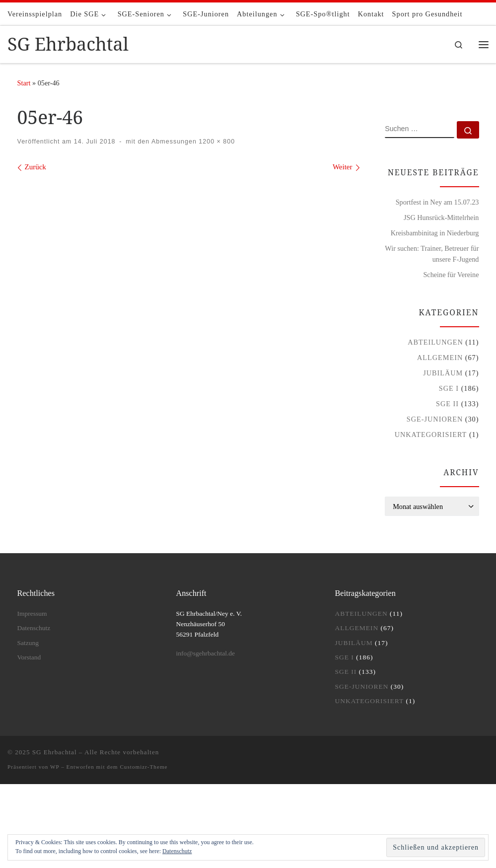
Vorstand (29, 657)
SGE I (449, 388)
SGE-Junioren (435, 419)
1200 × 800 (216, 142)
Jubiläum (443, 373)
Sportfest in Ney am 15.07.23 (437, 202)
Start (24, 83)
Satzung (28, 643)
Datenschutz (177, 851)
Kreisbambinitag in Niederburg (435, 233)
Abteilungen (435, 342)
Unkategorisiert (431, 434)
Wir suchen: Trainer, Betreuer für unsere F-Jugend (432, 254)
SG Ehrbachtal (55, 752)
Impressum (32, 614)
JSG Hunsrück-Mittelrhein (441, 217)
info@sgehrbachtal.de (205, 653)
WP (55, 767)
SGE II (447, 404)
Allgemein (440, 358)
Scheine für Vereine (451, 275)
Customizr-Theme (143, 767)
